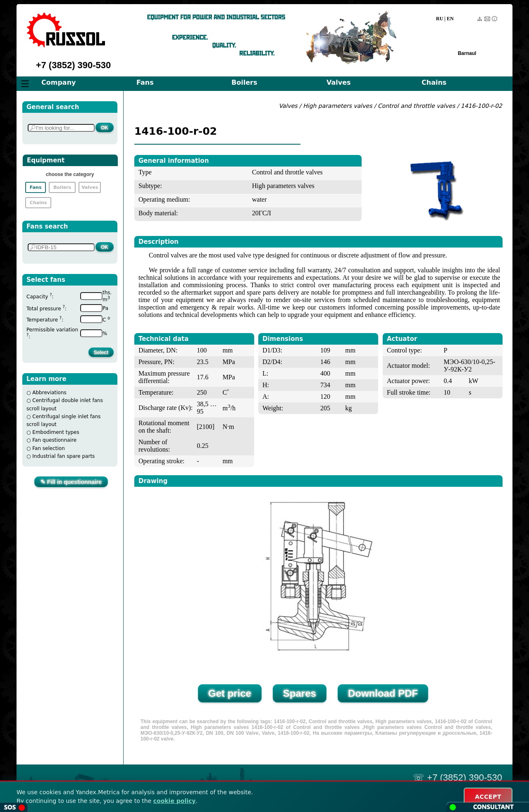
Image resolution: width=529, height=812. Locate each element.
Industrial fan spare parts (63, 456)
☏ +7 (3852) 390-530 (458, 777)
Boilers (244, 82)
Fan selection (49, 448)
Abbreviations (49, 393)
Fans (145, 82)
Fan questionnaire (54, 440)
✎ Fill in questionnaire (71, 482)
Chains (434, 82)
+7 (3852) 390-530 (74, 65)
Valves (339, 82)
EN (450, 19)
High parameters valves (338, 106)
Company (58, 82)
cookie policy (175, 801)
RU (440, 19)
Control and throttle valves (416, 106)
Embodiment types (56, 432)
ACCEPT (488, 797)
